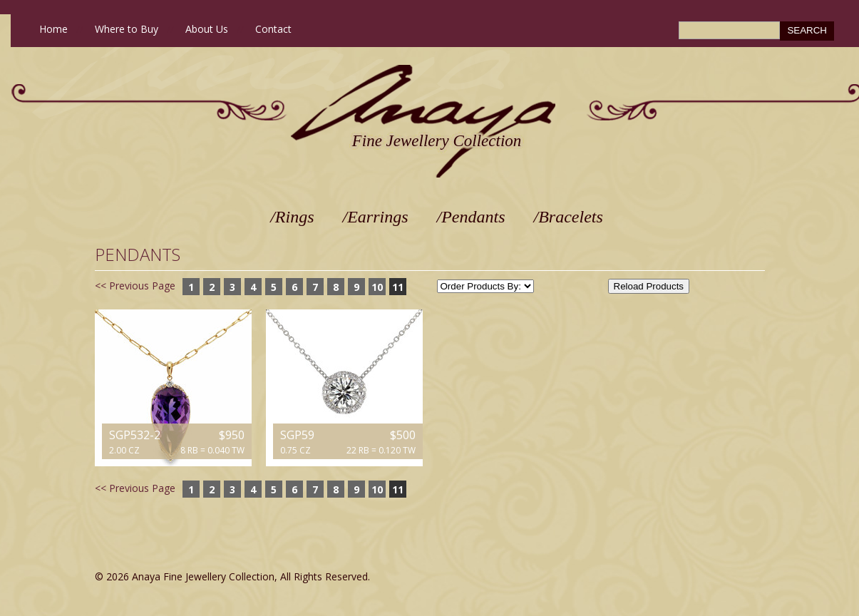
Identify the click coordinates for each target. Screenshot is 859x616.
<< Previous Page (135, 286)
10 (377, 287)
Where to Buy (127, 29)
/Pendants (471, 217)
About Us (207, 29)
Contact (273, 29)
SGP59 (297, 435)
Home (53, 29)
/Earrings (376, 217)
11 (398, 287)
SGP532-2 (135, 435)
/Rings (292, 217)
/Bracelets (569, 217)
